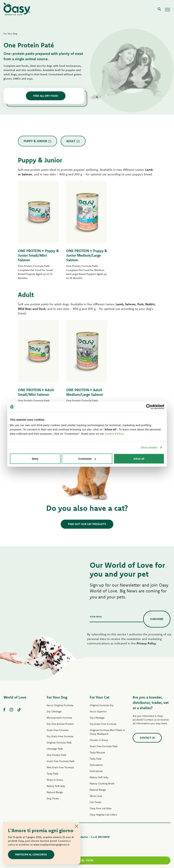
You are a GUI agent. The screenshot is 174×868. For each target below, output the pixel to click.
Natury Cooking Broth (102, 784)
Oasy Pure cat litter (101, 808)
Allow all (139, 459)
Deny (35, 459)
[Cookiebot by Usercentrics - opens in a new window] (149, 407)
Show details (149, 447)
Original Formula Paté (59, 743)
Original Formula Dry (102, 705)
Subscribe (157, 619)
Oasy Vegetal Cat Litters (103, 815)
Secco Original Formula (60, 705)
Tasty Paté (53, 774)
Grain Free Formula (58, 730)
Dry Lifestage (54, 711)
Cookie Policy (114, 434)
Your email (96, 617)
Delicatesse (96, 765)
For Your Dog (57, 697)
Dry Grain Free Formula (60, 736)
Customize (87, 459)
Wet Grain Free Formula (60, 767)
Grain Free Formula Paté (61, 761)
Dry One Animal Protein (60, 724)
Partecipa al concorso (31, 854)
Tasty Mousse (97, 752)
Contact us (147, 738)
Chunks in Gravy (99, 740)
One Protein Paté (56, 755)
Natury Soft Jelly (56, 786)
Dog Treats (53, 798)
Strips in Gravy (55, 780)
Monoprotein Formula (59, 718)
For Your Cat (100, 697)
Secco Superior (98, 711)
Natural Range (55, 792)
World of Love (15, 697)
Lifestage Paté (55, 749)
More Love (96, 796)
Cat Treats (96, 802)
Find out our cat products (87, 524)
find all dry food (46, 96)
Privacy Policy (146, 643)
